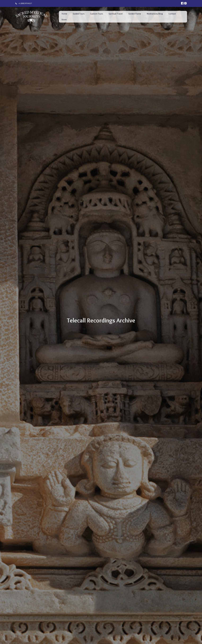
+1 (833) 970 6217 (25, 3)
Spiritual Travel (116, 14)
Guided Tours (79, 14)
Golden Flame (135, 14)
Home (64, 14)
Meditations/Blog (155, 14)
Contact (172, 14)
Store (64, 20)
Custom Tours (97, 14)
